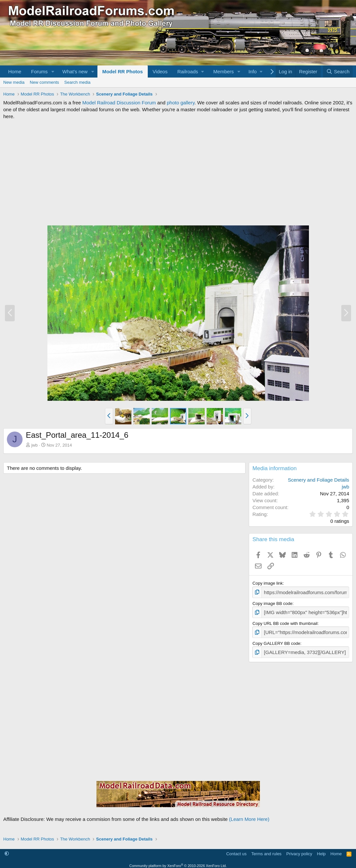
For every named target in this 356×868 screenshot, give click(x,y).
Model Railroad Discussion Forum (119, 103)
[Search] (338, 71)
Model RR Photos (123, 71)
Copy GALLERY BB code (276, 640)
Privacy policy (299, 850)
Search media (77, 82)
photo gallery (181, 103)
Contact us (236, 850)
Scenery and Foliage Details (318, 480)
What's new (75, 71)
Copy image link (268, 583)
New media (14, 82)
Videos (160, 71)
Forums (39, 71)
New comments (44, 82)
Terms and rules (266, 850)
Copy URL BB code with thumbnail (285, 621)
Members (224, 71)
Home (15, 71)
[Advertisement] (178, 172)
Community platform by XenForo (178, 862)
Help (322, 850)
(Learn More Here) (249, 815)
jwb (35, 445)
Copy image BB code (272, 602)
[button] (53, 71)
